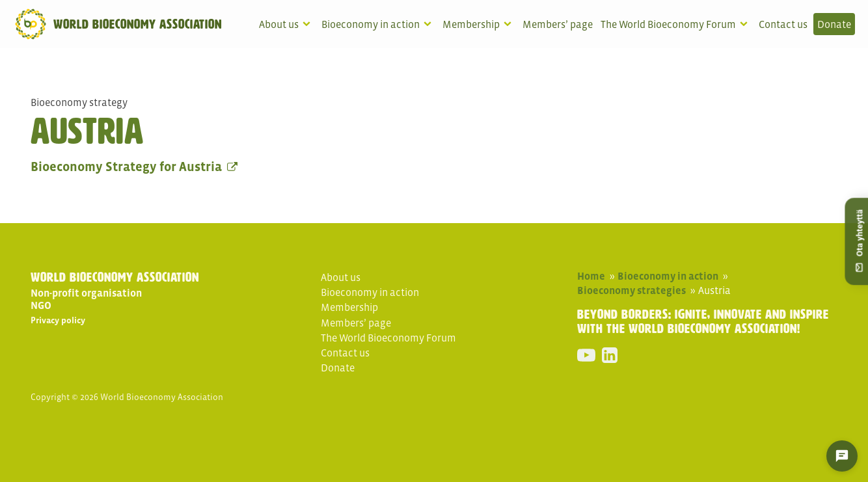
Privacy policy (58, 320)
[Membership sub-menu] (510, 24)
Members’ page (558, 24)
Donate (834, 24)
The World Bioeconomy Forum (668, 24)
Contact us (783, 24)
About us (279, 24)
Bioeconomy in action (371, 24)
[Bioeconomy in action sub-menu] (430, 24)
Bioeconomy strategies (631, 290)
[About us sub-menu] (309, 24)
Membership (471, 24)
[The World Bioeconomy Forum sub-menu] (746, 24)
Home (591, 276)
